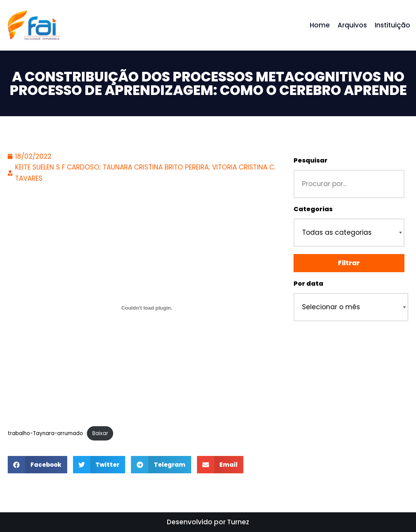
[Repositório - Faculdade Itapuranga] (33, 25)
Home (320, 25)
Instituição (392, 25)
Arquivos (352, 25)
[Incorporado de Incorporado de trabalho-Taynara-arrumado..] (147, 308)
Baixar (100, 433)
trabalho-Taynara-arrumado (45, 433)
